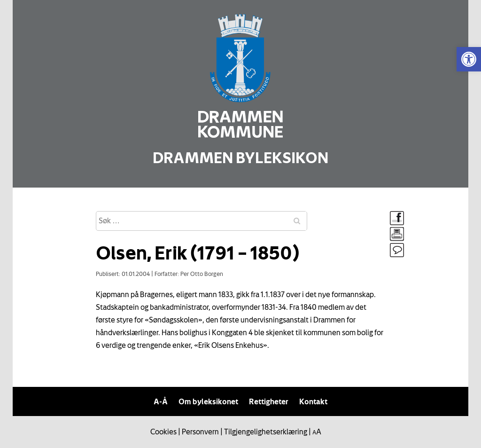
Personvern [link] (200, 432)
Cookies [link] (163, 432)
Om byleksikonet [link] (208, 401)
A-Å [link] (161, 401)
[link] (469, 59)
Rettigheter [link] (269, 401)
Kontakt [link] (313, 401)
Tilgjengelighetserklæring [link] (266, 432)
